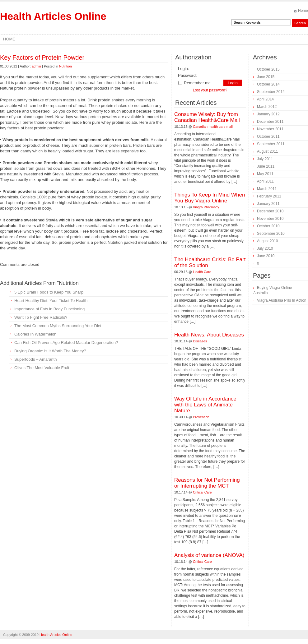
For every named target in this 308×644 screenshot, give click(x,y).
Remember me (194, 83)
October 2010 (268, 226)
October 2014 (268, 84)
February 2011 (269, 196)
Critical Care (202, 492)
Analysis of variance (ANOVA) (209, 555)
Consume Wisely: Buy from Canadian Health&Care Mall (207, 117)
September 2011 (271, 144)
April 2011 (265, 181)
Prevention (201, 417)
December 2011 (270, 122)
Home (303, 11)
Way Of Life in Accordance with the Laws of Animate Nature (205, 405)
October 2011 (268, 137)
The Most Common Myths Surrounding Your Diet (58, 326)
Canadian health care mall (213, 127)
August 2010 (267, 241)
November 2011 (270, 129)
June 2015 (266, 77)
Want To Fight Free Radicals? (41, 317)
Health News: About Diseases (209, 335)
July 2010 (265, 248)
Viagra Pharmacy (206, 207)
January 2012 (268, 114)
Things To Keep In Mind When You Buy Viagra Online (210, 198)
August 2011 (267, 151)
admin (36, 66)
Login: (183, 69)
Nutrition (65, 66)
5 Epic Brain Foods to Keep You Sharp (49, 292)
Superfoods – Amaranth (36, 359)
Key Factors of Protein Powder (42, 58)
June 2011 (266, 166)
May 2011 (265, 174)
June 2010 (266, 256)
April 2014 (265, 99)
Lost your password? (210, 90)
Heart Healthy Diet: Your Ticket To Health (51, 301)
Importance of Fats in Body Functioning (49, 309)
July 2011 (265, 159)
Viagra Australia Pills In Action (282, 300)
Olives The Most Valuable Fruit (42, 368)
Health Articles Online (53, 16)
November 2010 (270, 219)
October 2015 (268, 69)
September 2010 (271, 234)
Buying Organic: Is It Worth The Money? (50, 351)
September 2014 (271, 92)
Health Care (202, 272)
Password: (187, 75)
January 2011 (268, 204)
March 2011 (267, 189)
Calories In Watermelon (35, 334)
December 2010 (270, 211)
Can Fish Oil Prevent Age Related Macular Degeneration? (66, 343)
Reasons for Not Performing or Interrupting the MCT (207, 483)
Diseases (200, 341)
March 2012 (267, 107)
